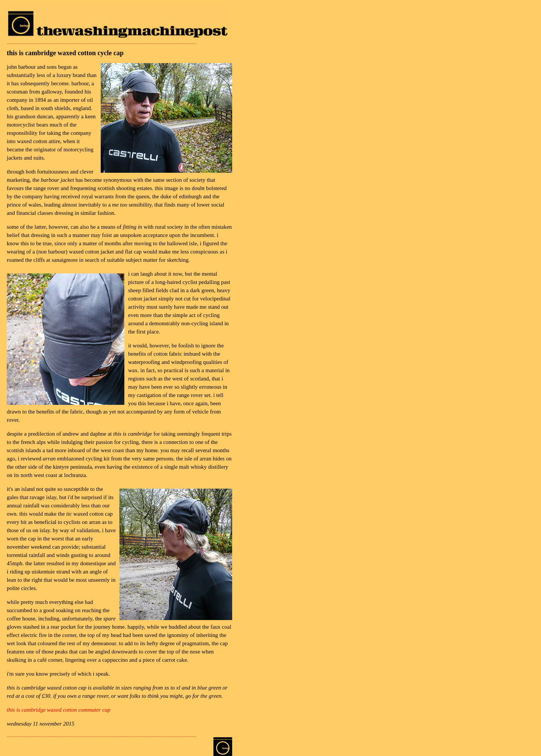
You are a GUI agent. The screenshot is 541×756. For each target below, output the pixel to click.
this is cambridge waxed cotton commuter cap (59, 710)
